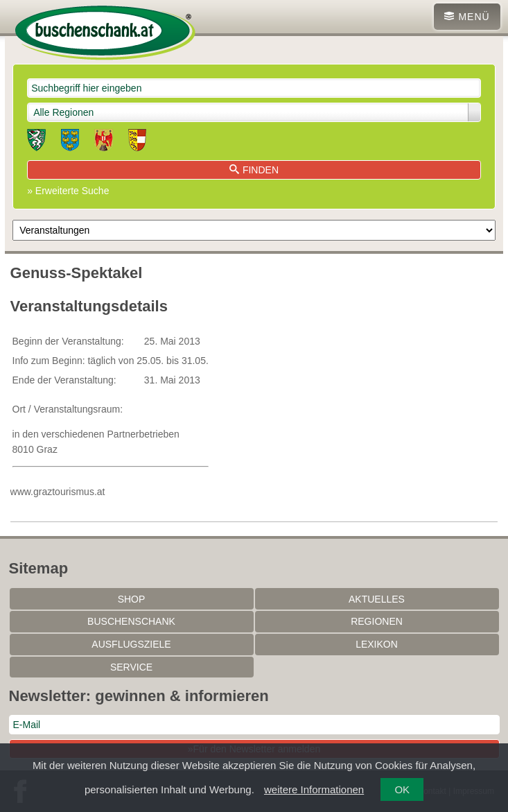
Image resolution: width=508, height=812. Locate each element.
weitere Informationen (314, 789)
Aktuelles (377, 599)
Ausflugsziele (131, 644)
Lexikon (377, 644)
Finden (254, 170)
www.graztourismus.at (58, 492)
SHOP (132, 599)
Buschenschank (131, 621)
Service (131, 667)
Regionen (377, 621)
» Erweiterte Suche (68, 191)
